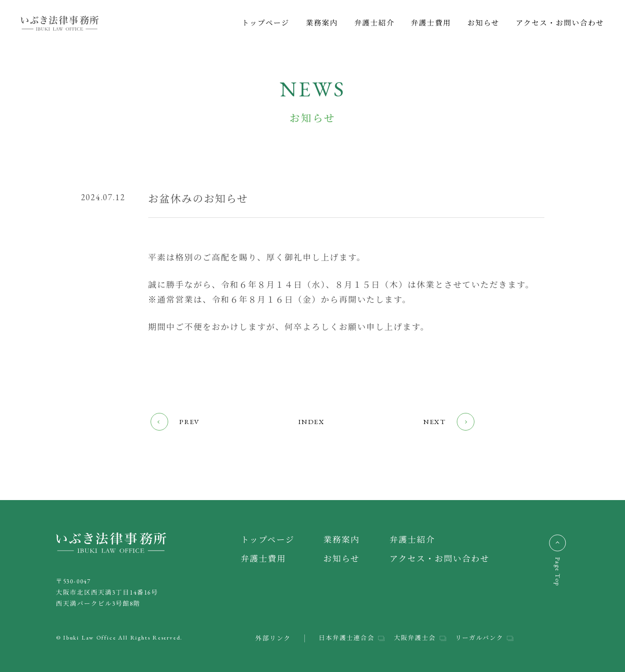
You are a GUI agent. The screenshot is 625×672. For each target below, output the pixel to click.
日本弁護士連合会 (344, 638)
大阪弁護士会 (413, 638)
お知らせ (483, 23)
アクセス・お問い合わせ (560, 23)
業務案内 (322, 23)
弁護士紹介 (375, 23)
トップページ (266, 23)
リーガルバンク (479, 638)
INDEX (311, 422)
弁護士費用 (431, 23)
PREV (175, 422)
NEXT (448, 422)
